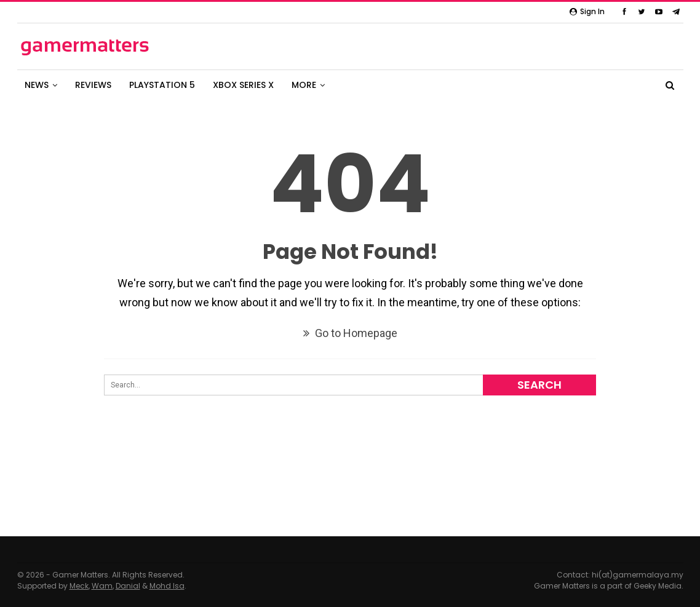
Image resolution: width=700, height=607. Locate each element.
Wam (102, 586)
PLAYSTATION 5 (162, 85)
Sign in (587, 11)
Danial (128, 586)
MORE (304, 85)
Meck (79, 586)
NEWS (37, 85)
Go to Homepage (350, 333)
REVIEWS (93, 85)
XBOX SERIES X (243, 85)
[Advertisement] (350, 494)
